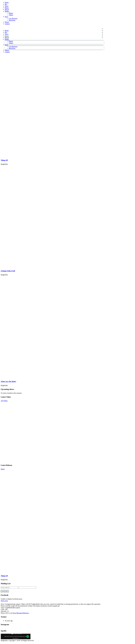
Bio (6, 4)
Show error (4, 601)
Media (7, 11)
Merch (7, 10)
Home (7, 2)
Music (7, 8)
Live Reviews (13, 18)
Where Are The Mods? (8, 382)
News (7, 6)
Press (6, 17)
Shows (7, 22)
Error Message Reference (21, 613)
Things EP (4, 160)
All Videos (4, 401)
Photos (11, 13)
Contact (7, 24)
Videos (11, 15)
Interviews (12, 20)
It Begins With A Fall (8, 271)
